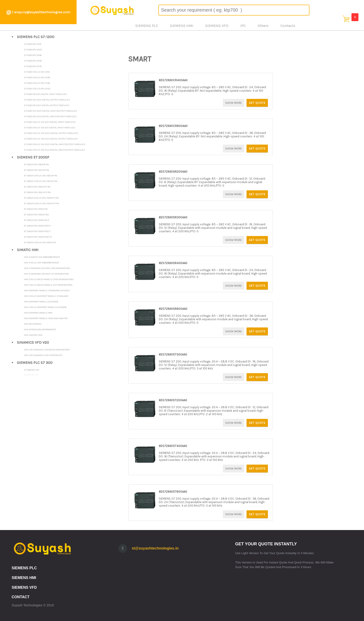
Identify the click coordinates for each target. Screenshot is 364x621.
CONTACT (21, 597)
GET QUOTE (257, 103)
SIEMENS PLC (24, 568)
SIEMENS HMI (24, 578)
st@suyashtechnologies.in (155, 548)
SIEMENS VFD (24, 587)
